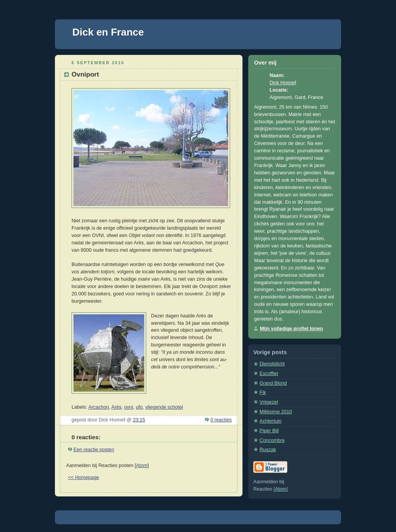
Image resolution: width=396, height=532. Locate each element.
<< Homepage (84, 477)
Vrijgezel (269, 402)
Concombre (272, 440)
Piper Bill (269, 431)
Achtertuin (271, 421)
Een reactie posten (94, 450)
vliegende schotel (164, 407)
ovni (129, 407)
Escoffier (269, 373)
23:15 (139, 420)
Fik (263, 392)
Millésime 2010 (276, 412)
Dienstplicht (272, 364)
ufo (139, 407)
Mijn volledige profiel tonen (291, 329)
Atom (142, 465)
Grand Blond (273, 383)
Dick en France (108, 32)
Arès (116, 407)
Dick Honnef (283, 83)
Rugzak (268, 450)
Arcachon (98, 407)
